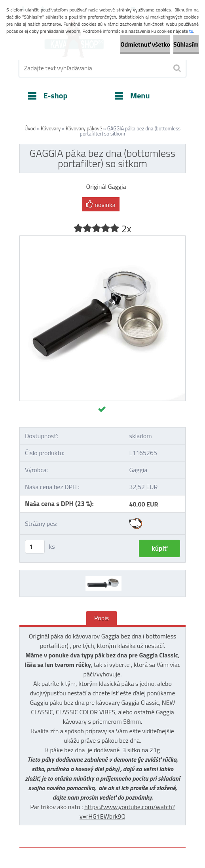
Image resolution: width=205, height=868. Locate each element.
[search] (177, 68)
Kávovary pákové (84, 128)
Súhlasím (186, 44)
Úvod (30, 128)
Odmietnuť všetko (145, 44)
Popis (102, 618)
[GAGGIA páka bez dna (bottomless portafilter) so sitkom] (102, 239)
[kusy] (35, 547)
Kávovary (51, 128)
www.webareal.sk (103, 853)
